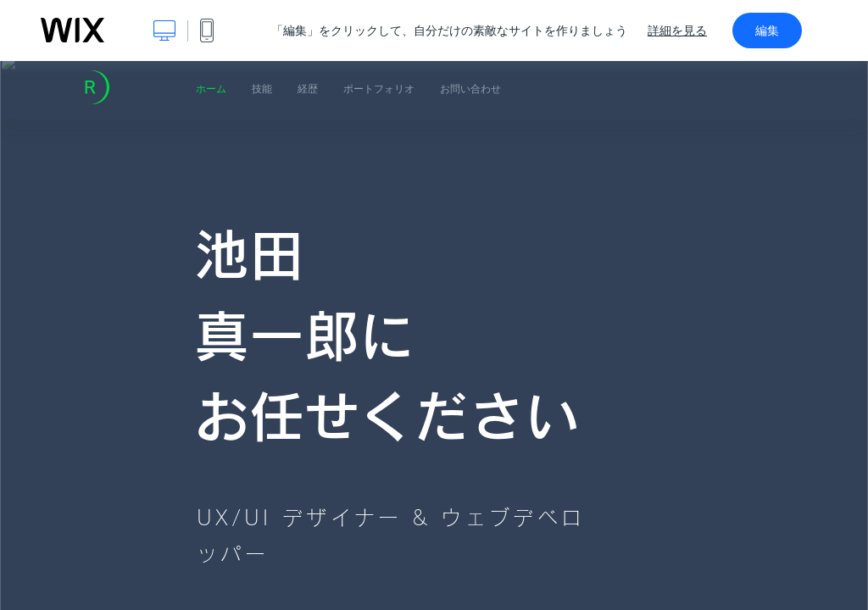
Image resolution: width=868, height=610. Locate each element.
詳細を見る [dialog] (677, 30)
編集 (767, 30)
